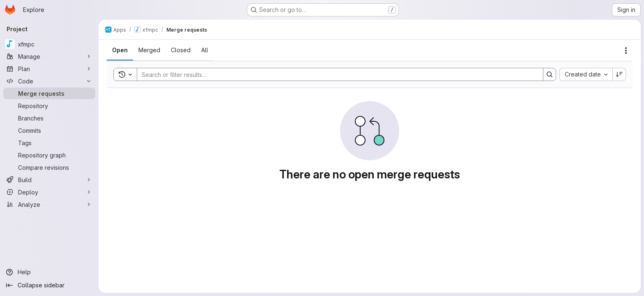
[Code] (49, 81)
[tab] (120, 50)
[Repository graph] (49, 155)
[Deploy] (49, 192)
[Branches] (49, 118)
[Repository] (49, 106)
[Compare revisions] (49, 167)
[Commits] (49, 130)
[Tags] (49, 143)
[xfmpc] (49, 44)
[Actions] (626, 51)
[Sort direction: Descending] (619, 74)
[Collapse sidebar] (49, 285)
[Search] (336, 74)
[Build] (49, 180)
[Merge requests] (49, 93)
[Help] (49, 272)
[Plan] (49, 69)
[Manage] (49, 56)
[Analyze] (49, 204)
